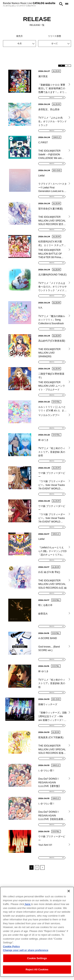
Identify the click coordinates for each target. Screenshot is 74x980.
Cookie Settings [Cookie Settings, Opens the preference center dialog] (37, 958)
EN (65, 66)
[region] (37, 932)
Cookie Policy (11, 946)
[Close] (69, 891)
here (28, 904)
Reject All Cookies (37, 969)
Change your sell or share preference (26, 950)
